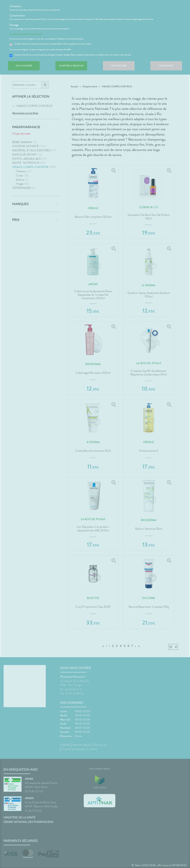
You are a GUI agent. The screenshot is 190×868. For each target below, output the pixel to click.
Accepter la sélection (71, 66)
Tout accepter (24, 66)
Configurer (166, 66)
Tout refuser (119, 66)
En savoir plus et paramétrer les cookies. (26, 34)
